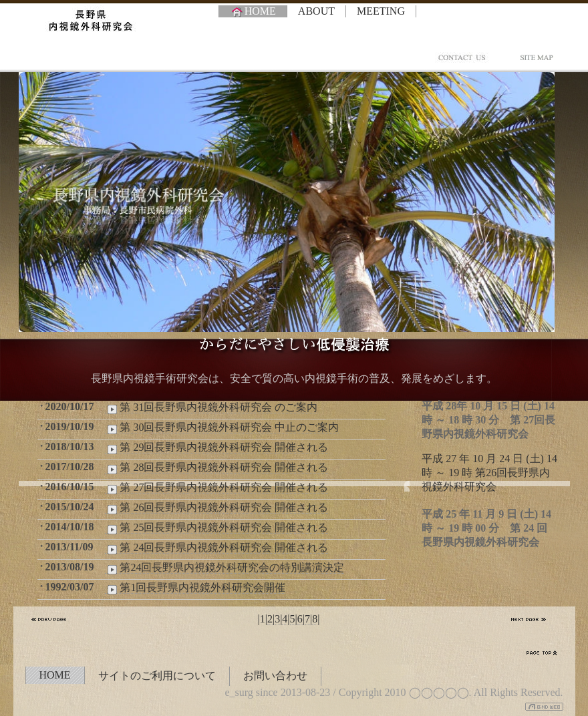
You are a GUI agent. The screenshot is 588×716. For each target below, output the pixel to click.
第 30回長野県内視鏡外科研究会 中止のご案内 (222, 427)
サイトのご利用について (157, 676)
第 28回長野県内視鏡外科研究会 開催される (216, 468)
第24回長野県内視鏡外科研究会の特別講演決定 (225, 568)
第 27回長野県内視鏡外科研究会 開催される (216, 488)
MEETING (381, 11)
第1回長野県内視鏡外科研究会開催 (195, 588)
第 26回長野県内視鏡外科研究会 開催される (216, 508)
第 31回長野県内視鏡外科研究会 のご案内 (211, 407)
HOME (253, 11)
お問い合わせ (275, 676)
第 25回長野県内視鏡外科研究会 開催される (216, 528)
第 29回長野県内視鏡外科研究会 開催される (216, 447)
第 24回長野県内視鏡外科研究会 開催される (216, 548)
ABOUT (316, 11)
